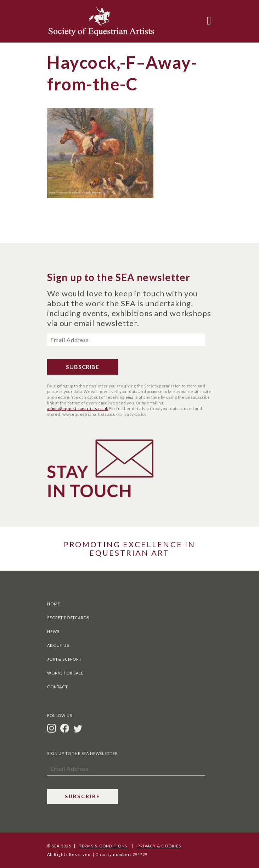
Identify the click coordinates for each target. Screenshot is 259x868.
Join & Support (64, 659)
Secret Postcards (68, 618)
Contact (58, 687)
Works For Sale (65, 673)
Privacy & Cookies (159, 846)
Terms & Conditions (104, 846)
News (53, 631)
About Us (58, 645)
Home (54, 604)
